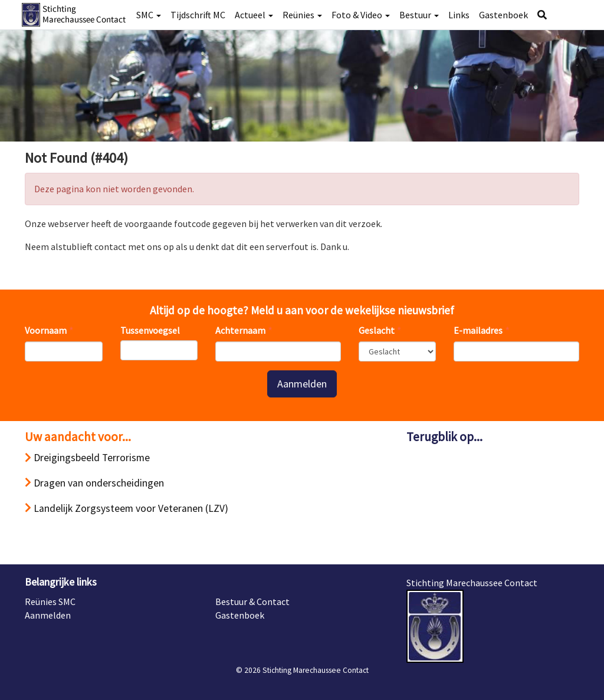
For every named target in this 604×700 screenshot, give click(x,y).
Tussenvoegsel (150, 330)
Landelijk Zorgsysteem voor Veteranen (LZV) (127, 508)
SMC (149, 15)
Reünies (302, 15)
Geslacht (377, 330)
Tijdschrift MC (198, 15)
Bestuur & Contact (252, 602)
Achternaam (240, 330)
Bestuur (419, 15)
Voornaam (46, 330)
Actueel (254, 15)
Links (459, 15)
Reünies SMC (50, 602)
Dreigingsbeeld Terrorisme (87, 458)
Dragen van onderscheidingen (94, 483)
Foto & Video (361, 15)
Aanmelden (302, 384)
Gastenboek (503, 15)
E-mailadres (478, 330)
